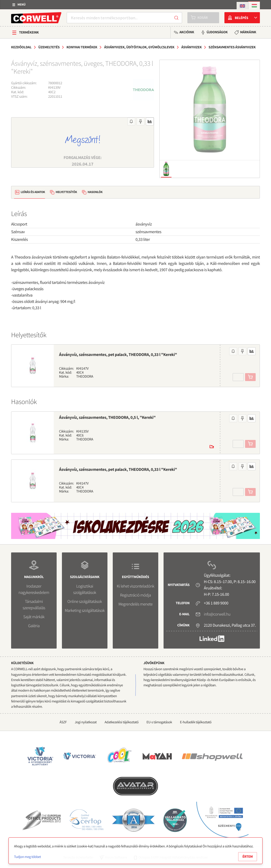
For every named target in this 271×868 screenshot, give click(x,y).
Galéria (34, 626)
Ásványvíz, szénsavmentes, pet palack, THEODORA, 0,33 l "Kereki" (118, 355)
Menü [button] (21, 5)
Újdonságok (217, 32)
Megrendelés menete (136, 604)
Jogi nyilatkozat (86, 722)
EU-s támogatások (159, 722)
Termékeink (29, 32)
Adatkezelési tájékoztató (121, 722)
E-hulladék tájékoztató (196, 722)
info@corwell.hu (217, 614)
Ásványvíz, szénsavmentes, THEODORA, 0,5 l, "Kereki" (107, 417)
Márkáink (248, 32)
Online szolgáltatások (85, 602)
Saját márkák (34, 617)
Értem (248, 857)
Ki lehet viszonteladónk (135, 586)
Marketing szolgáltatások (85, 611)
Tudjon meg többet (27, 857)
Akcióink (187, 32)
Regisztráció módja (135, 595)
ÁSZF (63, 722)
